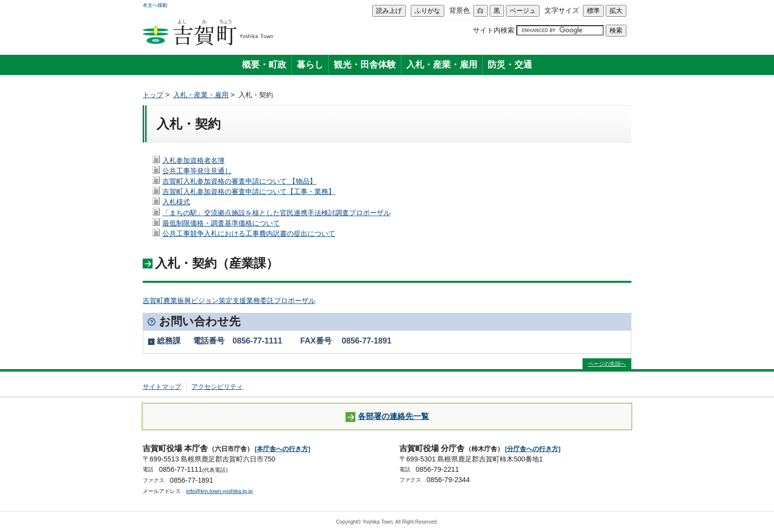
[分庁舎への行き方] (533, 449)
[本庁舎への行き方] (283, 449)
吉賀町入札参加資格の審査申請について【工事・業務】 (249, 191)
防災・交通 (510, 65)
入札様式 (176, 202)
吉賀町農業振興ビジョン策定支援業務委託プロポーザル (229, 301)
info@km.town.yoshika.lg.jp (219, 491)
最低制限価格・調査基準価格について (221, 223)
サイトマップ (162, 387)
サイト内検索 (494, 30)
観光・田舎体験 (365, 65)
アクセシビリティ (217, 387)
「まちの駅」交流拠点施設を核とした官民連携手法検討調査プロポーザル (276, 213)
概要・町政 (264, 65)
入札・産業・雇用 (442, 65)
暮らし (310, 65)
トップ (153, 95)
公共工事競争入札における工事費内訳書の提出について (249, 233)
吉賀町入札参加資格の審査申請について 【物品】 (239, 181)
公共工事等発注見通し (197, 171)
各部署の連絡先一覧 (387, 417)
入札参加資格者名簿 (193, 160)
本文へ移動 (155, 5)
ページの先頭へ (607, 364)
